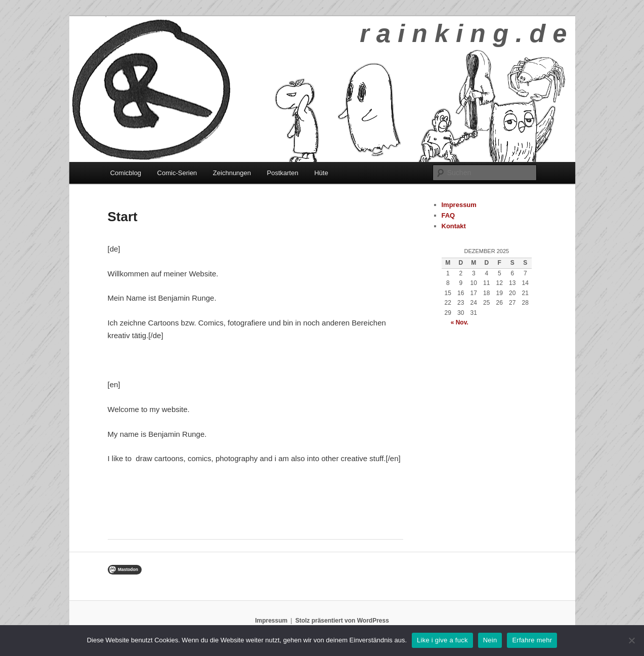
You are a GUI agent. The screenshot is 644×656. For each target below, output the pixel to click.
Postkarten (283, 173)
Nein (490, 640)
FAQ (448, 215)
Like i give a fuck (442, 640)
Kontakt (454, 226)
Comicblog (126, 173)
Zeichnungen (232, 173)
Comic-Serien (177, 173)
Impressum (459, 205)
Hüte (321, 173)
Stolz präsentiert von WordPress (342, 621)
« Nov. (460, 322)
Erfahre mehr (532, 640)
